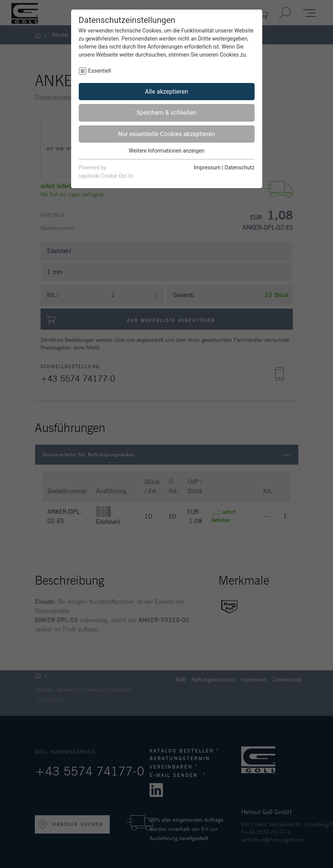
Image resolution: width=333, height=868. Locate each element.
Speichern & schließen (166, 113)
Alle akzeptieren (166, 92)
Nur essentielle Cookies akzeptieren (166, 134)
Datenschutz (239, 167)
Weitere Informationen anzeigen (167, 151)
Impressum (207, 167)
